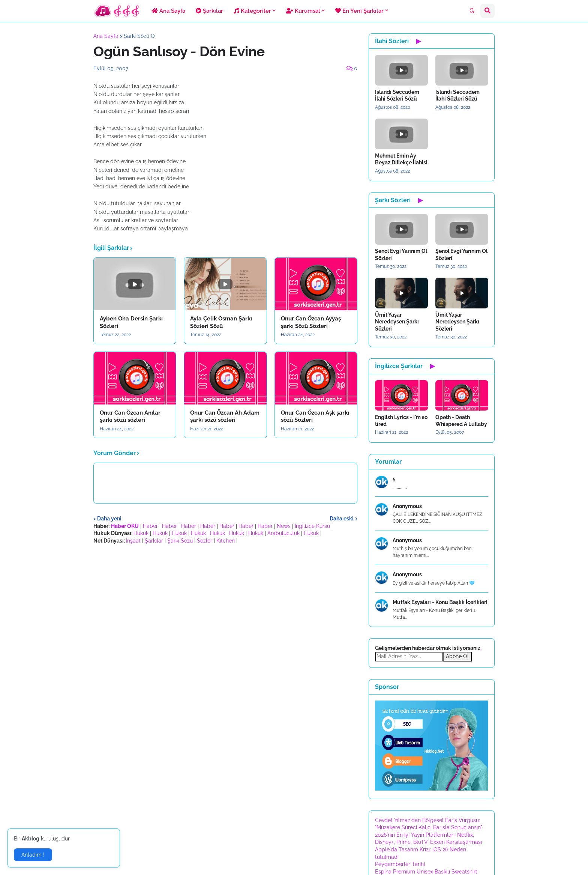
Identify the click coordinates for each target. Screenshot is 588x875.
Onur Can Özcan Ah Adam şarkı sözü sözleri (225, 416)
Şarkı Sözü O (139, 36)
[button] (472, 11)
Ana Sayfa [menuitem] (168, 11)
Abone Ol (457, 656)
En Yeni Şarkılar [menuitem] (359, 11)
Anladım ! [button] (33, 855)
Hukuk (141, 533)
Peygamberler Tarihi (400, 864)
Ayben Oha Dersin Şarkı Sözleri (131, 322)
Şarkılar (154, 541)
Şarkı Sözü (180, 541)
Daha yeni (109, 519)
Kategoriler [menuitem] (252, 11)
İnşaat (133, 541)
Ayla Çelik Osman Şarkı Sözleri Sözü (221, 322)
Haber (150, 526)
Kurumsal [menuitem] (303, 11)
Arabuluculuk (283, 533)
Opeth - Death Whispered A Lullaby (461, 421)
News (284, 526)
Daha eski (342, 519)
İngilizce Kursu (312, 526)
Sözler (205, 541)
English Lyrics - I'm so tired (401, 421)
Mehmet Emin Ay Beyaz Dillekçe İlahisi (401, 159)
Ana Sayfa (106, 36)
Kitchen (226, 541)
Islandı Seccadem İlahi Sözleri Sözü (397, 95)
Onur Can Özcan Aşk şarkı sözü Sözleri (315, 416)
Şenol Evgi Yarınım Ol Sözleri (401, 254)
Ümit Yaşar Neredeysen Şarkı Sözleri (397, 322)
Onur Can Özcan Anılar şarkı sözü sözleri (130, 416)
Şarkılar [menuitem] (209, 11)
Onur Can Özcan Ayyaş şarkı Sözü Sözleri (311, 322)
